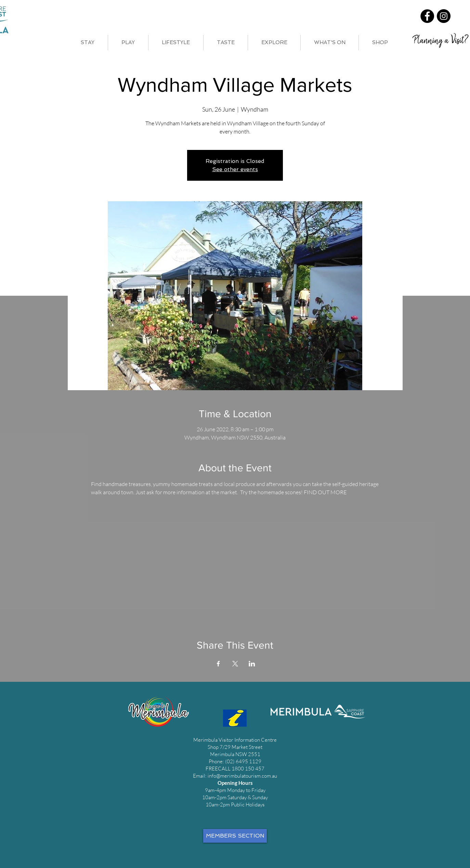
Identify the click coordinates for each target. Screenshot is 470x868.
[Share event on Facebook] (218, 664)
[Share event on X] (235, 664)
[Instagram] (444, 16)
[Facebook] (427, 16)
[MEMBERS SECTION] (235, 836)
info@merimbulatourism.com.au (242, 776)
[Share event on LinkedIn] (252, 664)
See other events (235, 169)
